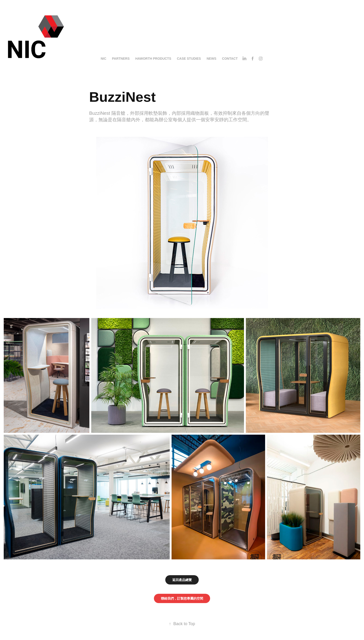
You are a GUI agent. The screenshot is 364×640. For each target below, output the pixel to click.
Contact (230, 59)
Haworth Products (153, 59)
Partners (121, 59)
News (211, 59)
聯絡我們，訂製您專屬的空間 (182, 598)
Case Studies (189, 59)
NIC (104, 59)
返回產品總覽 (182, 580)
